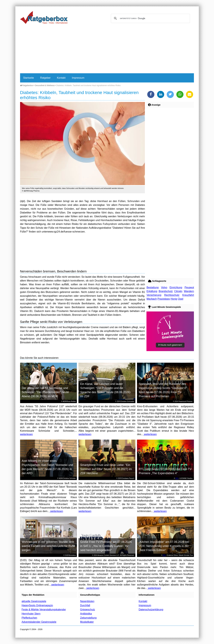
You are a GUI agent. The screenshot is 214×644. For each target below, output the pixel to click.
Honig (174, 299)
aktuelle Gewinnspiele (34, 601)
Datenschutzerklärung (151, 610)
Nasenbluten (87, 601)
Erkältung (152, 291)
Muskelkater (87, 622)
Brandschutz (166, 291)
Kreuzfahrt (188, 295)
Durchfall (85, 605)
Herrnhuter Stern (31, 614)
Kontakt (61, 78)
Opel (181, 299)
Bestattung (153, 287)
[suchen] (150, 18)
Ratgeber (45, 78)
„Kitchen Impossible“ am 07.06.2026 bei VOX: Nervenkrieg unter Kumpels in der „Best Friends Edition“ (164, 546)
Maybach (152, 299)
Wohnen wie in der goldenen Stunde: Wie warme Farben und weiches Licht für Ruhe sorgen (48, 546)
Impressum (78, 78)
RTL (177, 478)
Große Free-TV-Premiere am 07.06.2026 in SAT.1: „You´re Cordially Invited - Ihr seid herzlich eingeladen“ (106, 546)
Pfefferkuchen (29, 618)
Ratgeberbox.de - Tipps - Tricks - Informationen (44, 17)
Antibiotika (86, 614)
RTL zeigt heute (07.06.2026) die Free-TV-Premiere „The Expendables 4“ (165, 471)
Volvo (164, 287)
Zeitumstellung (88, 618)
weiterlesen (26, 434)
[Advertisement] (107, 49)
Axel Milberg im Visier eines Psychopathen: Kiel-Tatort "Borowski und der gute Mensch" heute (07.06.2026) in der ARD (47, 467)
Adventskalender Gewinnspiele (39, 622)
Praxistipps (164, 299)
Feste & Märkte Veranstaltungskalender (44, 610)
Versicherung (154, 295)
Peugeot (189, 287)
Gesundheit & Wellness (45, 85)
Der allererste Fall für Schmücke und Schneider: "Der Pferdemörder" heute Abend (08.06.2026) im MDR (45, 392)
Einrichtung (176, 287)
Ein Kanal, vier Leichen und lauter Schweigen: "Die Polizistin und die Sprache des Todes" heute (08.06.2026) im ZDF (105, 390)
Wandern (189, 291)
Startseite (29, 78)
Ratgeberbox (27, 85)
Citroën (178, 291)
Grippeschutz (87, 610)
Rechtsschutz (172, 295)
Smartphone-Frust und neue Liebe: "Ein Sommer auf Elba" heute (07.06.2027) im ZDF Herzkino (106, 469)
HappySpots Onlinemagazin (37, 605)
